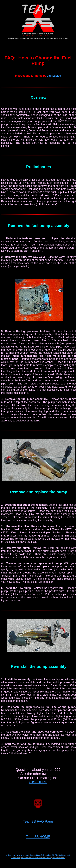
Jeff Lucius (54, 76)
